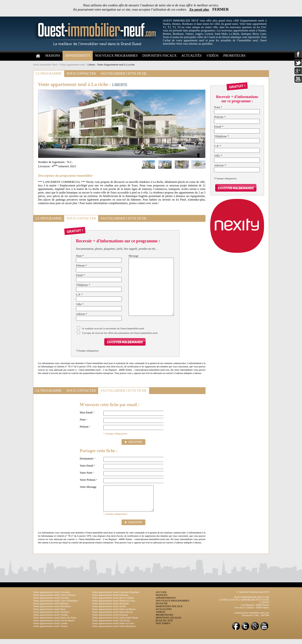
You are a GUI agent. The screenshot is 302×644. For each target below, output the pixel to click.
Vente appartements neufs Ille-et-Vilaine (113, 603)
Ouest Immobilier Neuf (45, 64)
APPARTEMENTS (78, 56)
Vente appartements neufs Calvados (52, 597)
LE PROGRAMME (49, 74)
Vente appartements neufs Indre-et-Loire (113, 628)
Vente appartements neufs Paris (49, 614)
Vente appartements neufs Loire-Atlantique (55, 605)
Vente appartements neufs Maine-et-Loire (114, 605)
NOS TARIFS (163, 628)
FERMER (220, 9)
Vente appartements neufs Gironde (51, 603)
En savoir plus (199, 10)
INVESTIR (162, 608)
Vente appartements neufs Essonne (110, 620)
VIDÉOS (212, 56)
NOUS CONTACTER (81, 74)
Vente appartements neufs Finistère (110, 600)
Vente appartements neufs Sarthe (109, 611)
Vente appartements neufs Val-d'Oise (111, 625)
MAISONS (53, 56)
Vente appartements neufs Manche (51, 608)
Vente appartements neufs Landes (50, 628)
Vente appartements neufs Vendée (50, 620)
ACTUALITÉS (192, 56)
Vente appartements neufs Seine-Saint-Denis (115, 623)
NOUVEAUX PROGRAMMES (116, 56)
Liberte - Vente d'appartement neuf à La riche (111, 64)
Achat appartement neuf (72, 64)
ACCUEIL (161, 597)
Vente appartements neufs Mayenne (111, 608)
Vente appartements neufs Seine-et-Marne (114, 614)
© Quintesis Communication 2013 (253, 597)
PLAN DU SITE (164, 625)
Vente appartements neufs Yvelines (51, 617)
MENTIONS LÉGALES (168, 623)
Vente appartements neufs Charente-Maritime (116, 597)
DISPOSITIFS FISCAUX (159, 56)
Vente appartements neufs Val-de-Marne (54, 625)
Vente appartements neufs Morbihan (52, 611)
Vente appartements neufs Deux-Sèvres (112, 617)
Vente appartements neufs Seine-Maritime (114, 631)
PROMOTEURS (234, 56)
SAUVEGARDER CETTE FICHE (124, 74)
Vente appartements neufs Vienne (50, 631)
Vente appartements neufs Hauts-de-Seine (55, 623)
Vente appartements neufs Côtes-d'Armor (54, 600)
